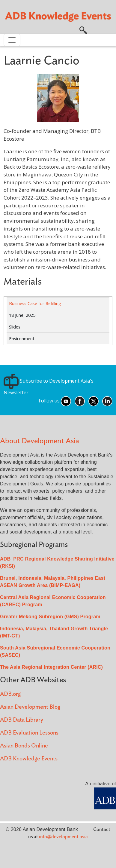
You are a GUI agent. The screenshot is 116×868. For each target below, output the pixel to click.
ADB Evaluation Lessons (29, 733)
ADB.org (10, 694)
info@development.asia (63, 837)
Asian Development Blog (30, 707)
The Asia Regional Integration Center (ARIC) (51, 667)
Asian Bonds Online (24, 746)
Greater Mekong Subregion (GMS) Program (50, 617)
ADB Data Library (22, 720)
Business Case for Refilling (35, 303)
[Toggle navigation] (12, 40)
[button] (83, 30)
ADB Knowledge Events (29, 759)
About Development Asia (40, 441)
